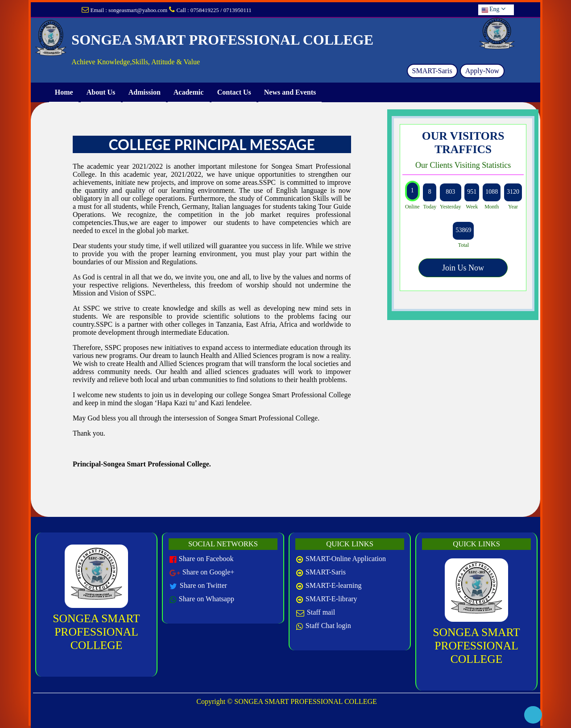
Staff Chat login (328, 626)
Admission (145, 92)
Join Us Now (463, 268)
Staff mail (321, 612)
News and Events (290, 92)
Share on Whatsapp (207, 599)
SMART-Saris (432, 71)
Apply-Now (482, 71)
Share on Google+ (209, 572)
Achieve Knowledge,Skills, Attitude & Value (136, 62)
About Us (100, 92)
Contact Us (234, 92)
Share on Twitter (203, 585)
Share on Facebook (206, 559)
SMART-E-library (331, 599)
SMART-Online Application (346, 559)
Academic (189, 92)
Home (64, 92)
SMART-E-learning (334, 585)
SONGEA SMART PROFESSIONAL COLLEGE (96, 632)
